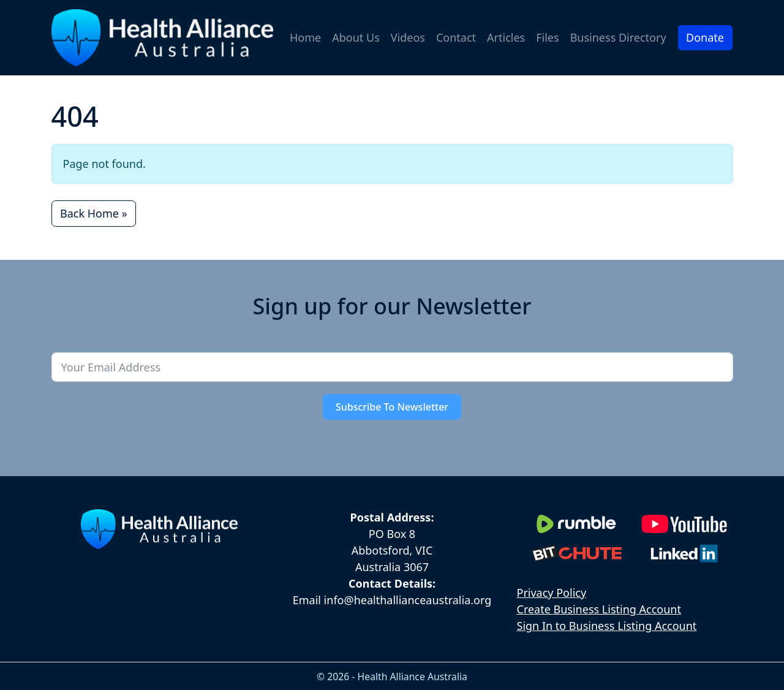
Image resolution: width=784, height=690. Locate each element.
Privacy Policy (552, 593)
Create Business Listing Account (599, 609)
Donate (705, 37)
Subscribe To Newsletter (392, 407)
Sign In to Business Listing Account (607, 626)
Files (547, 37)
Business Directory (618, 37)
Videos (408, 37)
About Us (356, 37)
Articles (506, 37)
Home (305, 37)
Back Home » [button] (94, 213)
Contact (456, 37)
